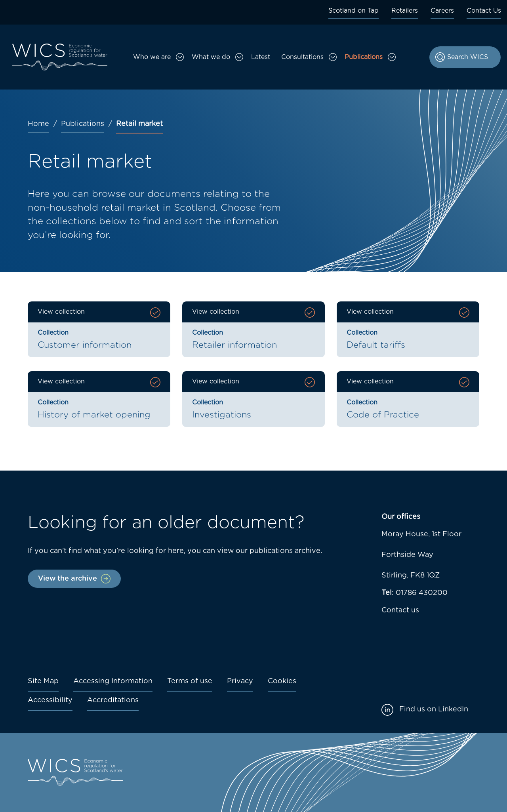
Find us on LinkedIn (434, 709)
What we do (211, 57)
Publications (364, 57)
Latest (261, 57)
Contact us (400, 610)
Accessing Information (113, 681)
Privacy (240, 681)
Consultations (302, 57)
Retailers (405, 11)
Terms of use (190, 681)
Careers (442, 11)
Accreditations (113, 700)
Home (38, 124)
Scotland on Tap (354, 11)
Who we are (152, 57)
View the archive (68, 579)
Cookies (282, 681)
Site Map (43, 681)
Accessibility (50, 700)
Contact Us (484, 11)
